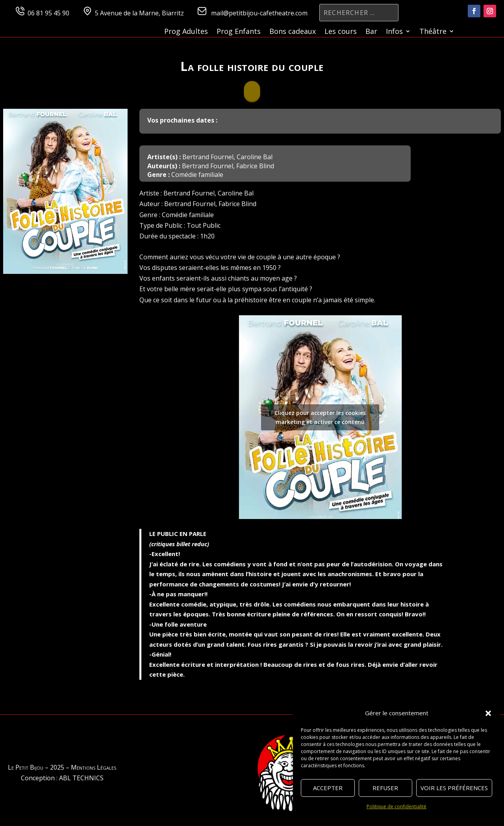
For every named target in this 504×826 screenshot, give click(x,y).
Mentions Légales (94, 767)
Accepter (328, 788)
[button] (488, 713)
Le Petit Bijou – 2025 (36, 767)
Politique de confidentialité (397, 806)
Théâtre (433, 32)
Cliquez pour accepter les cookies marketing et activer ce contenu (320, 417)
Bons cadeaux (293, 32)
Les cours (341, 32)
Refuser (385, 788)
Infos (394, 32)
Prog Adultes (186, 32)
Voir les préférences (454, 788)
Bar (371, 32)
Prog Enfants (239, 32)
